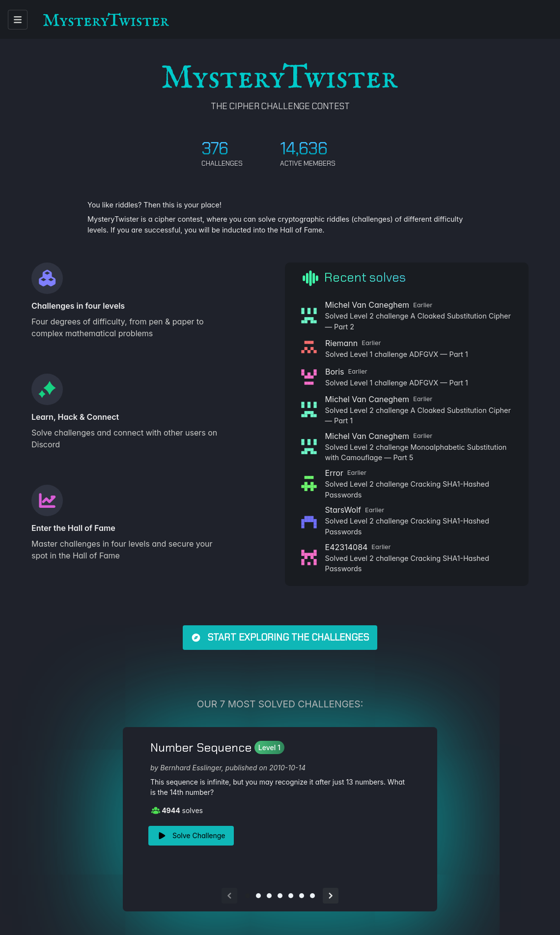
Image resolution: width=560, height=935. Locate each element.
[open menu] (18, 20)
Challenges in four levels (78, 306)
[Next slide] (331, 896)
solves (177, 810)
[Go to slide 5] (291, 896)
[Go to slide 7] (312, 896)
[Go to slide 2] (258, 896)
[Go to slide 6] (302, 896)
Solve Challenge (191, 836)
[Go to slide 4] (280, 896)
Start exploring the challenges (280, 637)
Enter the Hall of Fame (73, 528)
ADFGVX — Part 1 (439, 354)
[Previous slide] (229, 896)
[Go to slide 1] (248, 896)
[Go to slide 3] (269, 896)
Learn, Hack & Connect (75, 417)
